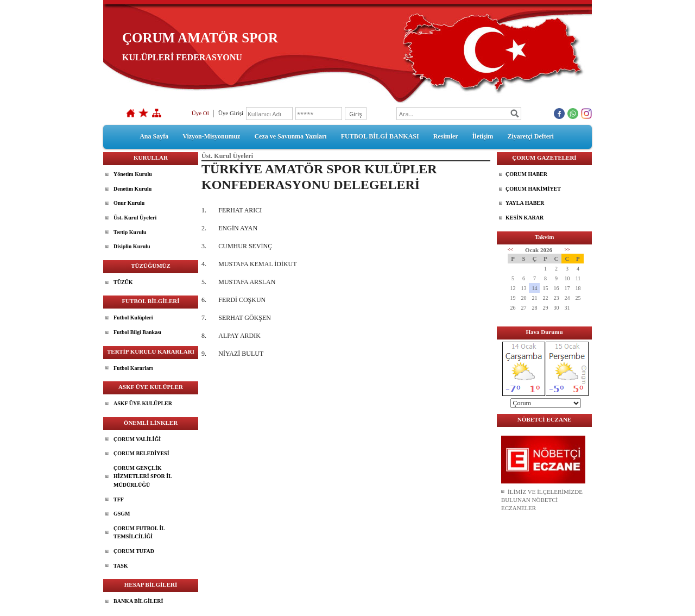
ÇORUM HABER (526, 174)
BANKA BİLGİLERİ (138, 601)
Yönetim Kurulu (133, 174)
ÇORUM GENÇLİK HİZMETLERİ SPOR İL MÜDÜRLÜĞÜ (143, 476)
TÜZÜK (123, 282)
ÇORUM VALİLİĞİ (137, 439)
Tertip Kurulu (130, 232)
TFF (119, 499)
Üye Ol (200, 113)
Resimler (446, 136)
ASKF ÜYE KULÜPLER (143, 403)
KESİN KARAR (525, 218)
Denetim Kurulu (132, 189)
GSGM (122, 514)
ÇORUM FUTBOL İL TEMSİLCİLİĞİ (139, 533)
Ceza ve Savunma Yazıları (290, 136)
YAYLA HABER (525, 203)
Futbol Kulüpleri (133, 318)
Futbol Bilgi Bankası (137, 332)
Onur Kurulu (129, 203)
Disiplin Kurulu (132, 246)
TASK (121, 566)
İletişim (483, 136)
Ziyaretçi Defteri (530, 136)
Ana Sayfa (154, 136)
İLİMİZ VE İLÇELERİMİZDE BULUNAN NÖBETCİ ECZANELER (542, 500)
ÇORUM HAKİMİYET (533, 189)
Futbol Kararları (133, 368)
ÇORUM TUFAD (134, 551)
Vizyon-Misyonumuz (211, 136)
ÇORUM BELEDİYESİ (141, 453)
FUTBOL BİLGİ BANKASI (380, 136)
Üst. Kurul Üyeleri (135, 218)
